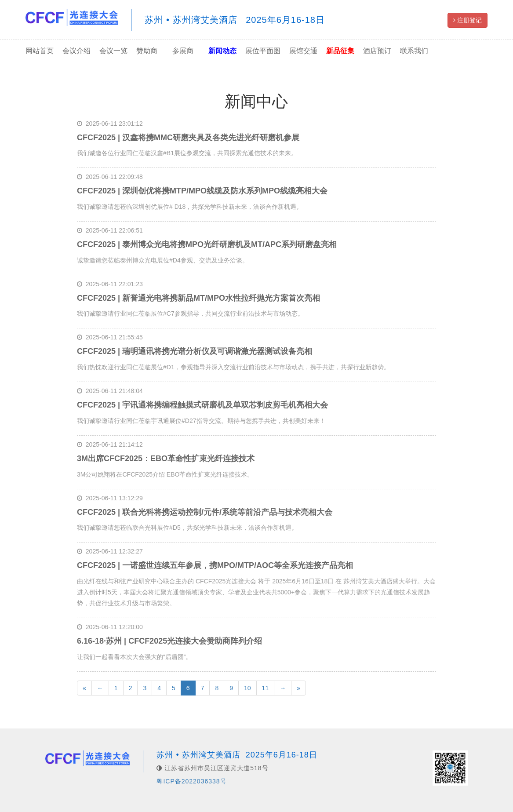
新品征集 (340, 51)
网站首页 (40, 51)
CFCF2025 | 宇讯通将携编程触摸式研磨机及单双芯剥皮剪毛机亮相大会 (202, 405)
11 (266, 688)
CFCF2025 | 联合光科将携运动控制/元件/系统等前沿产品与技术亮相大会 (205, 512)
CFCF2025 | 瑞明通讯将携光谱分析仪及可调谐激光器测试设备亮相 (195, 351)
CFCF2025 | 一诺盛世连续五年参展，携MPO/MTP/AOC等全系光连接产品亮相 (215, 565)
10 (247, 688)
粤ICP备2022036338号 (191, 781)
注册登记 (468, 20)
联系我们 (414, 51)
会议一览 (113, 51)
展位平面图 (263, 51)
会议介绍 (76, 51)
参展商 (183, 51)
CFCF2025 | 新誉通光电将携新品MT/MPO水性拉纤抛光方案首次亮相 (198, 298)
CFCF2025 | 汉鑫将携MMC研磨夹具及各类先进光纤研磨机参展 (188, 138)
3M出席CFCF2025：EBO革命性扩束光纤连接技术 (166, 459)
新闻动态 (222, 51)
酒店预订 (377, 51)
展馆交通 (303, 51)
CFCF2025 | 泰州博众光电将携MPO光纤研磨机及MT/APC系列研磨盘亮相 (207, 244)
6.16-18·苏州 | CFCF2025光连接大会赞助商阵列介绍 (169, 641)
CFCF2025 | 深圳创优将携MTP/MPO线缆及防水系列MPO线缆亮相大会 (202, 191)
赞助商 (147, 51)
